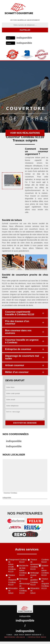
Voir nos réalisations (25, 133)
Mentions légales (15, 637)
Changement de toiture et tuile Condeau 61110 (12, 566)
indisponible (14, 441)
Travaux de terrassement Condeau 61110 (34, 564)
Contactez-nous (37, 637)
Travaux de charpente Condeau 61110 (12, 580)
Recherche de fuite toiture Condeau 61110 (23, 570)
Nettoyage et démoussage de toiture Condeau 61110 (23, 586)
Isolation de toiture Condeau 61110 (45, 570)
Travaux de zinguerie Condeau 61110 (45, 584)
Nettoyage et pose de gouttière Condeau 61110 (34, 579)
